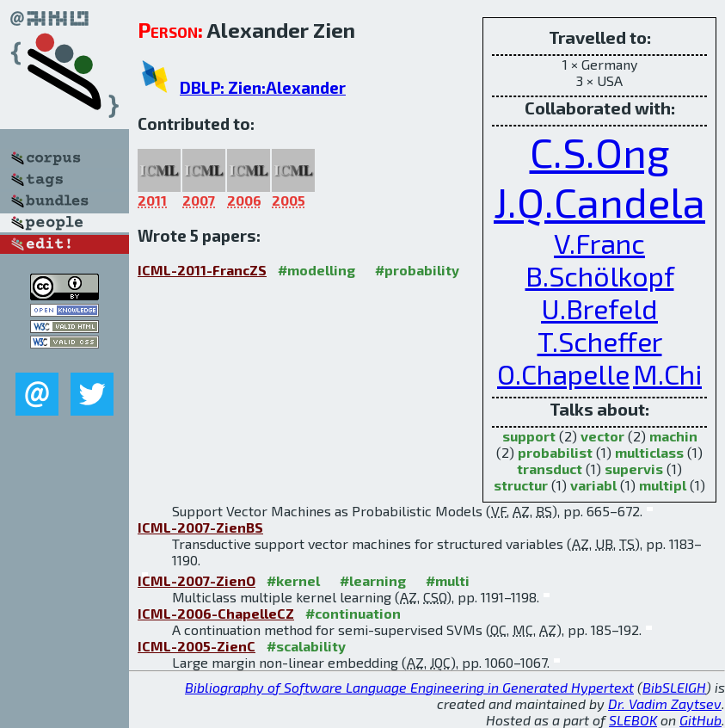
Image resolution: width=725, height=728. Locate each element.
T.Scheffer (600, 341)
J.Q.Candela (599, 201)
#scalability (306, 646)
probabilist (555, 452)
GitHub (700, 720)
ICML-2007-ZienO (197, 580)
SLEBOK (633, 720)
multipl (663, 485)
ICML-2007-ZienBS (200, 527)
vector (602, 436)
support (529, 436)
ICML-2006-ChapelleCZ (216, 613)
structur (521, 485)
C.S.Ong (600, 151)
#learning (373, 580)
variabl (593, 485)
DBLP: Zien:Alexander (263, 87)
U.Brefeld (599, 308)
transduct (550, 469)
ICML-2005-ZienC (197, 646)
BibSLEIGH (674, 687)
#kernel (293, 580)
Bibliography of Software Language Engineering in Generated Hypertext (409, 687)
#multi (448, 580)
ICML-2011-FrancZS (202, 270)
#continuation (353, 613)
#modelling (316, 270)
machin (673, 436)
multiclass (649, 452)
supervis (634, 469)
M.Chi (667, 373)
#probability (417, 270)
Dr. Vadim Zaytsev (665, 703)
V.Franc (599, 243)
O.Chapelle (563, 373)
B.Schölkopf (600, 275)
